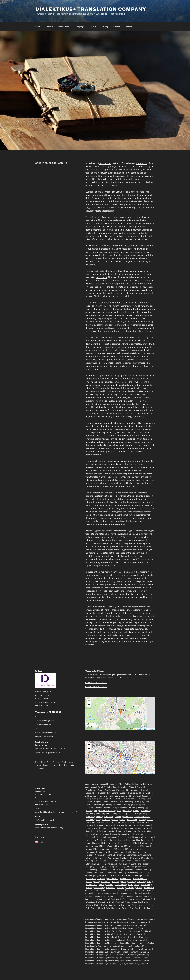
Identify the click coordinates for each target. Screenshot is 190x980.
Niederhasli (125, 852)
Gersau (115, 819)
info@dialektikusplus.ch (44, 820)
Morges (89, 849)
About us (49, 27)
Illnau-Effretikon (99, 831)
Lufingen (106, 843)
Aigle (100, 787)
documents (102, 277)
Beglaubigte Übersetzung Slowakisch (132, 955)
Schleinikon (91, 878)
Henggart (100, 825)
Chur (49, 762)
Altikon (132, 787)
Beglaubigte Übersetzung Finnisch (131, 928)
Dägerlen (145, 802)
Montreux (145, 846)
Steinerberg (99, 887)
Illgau (88, 831)
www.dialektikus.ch (43, 725)
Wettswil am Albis (105, 902)
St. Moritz (130, 887)
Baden (89, 793)
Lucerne (123, 843)
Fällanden (90, 814)
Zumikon (139, 908)
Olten (110, 861)
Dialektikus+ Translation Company (91, 9)
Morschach (99, 849)
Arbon (100, 790)
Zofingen (116, 908)
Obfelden (126, 858)
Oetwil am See (100, 861)
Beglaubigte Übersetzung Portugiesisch (102, 949)
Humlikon (124, 828)
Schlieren (101, 878)
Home (38, 27)
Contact (128, 27)
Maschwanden (92, 846)
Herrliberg (110, 825)
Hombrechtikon (92, 828)
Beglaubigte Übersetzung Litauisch (131, 940)
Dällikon (89, 805)
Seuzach (116, 881)
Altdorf (114, 787)
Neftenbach (91, 852)
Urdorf (132, 893)
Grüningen (115, 822)
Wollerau (126, 905)
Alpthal (107, 787)
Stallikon (110, 884)
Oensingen (136, 858)
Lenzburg (141, 840)
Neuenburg (103, 852)
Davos (136, 802)
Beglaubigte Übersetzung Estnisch (100, 928)
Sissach (132, 881)
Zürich (72, 765)
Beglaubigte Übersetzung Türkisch (134, 961)
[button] (121, 711)
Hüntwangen (136, 828)
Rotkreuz (103, 873)
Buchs (141, 799)
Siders (124, 881)
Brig (87, 799)
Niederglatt (114, 852)
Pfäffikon (122, 864)
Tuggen (130, 890)
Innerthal (121, 831)
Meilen (121, 846)
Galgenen (90, 819)
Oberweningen (114, 858)
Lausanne (72, 762)
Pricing (105, 27)
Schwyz (54, 765)
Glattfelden (132, 819)
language (118, 173)
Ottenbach (101, 864)
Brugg (94, 799)
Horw (111, 828)
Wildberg (90, 905)
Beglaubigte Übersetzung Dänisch (100, 925)
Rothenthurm (91, 873)
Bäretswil (124, 793)
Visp (152, 893)
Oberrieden (101, 858)
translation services (114, 578)
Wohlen (117, 905)
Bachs (144, 790)
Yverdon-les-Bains (146, 905)
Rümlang (122, 873)
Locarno (97, 843)
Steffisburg (146, 884)
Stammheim (121, 884)
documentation (93, 455)
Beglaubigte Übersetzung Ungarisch (133, 964)
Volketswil (98, 896)
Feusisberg (122, 814)
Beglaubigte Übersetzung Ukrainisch (101, 964)
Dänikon (98, 805)
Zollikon (125, 908)
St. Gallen (63, 765)
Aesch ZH (104, 784)
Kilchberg (90, 834)
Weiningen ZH (147, 899)
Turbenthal (140, 890)
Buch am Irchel (131, 799)
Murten (140, 849)
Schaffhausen (124, 876)
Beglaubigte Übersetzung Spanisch (133, 958)
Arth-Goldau (110, 790)
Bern (43, 762)
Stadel (102, 884)
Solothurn (141, 881)
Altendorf (123, 787)
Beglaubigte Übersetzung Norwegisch (103, 946)
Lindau (89, 843)
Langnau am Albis (93, 840)
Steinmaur (110, 887)
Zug (131, 908)
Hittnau (136, 825)
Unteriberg (123, 893)
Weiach (125, 899)
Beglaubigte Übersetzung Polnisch (135, 946)
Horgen (104, 828)
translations (91, 173)
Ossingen (127, 861)
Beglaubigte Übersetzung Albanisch (100, 919)
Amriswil (140, 787)
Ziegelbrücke (105, 908)
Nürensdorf (100, 855)
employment (141, 540)
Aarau (88, 784)
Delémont (117, 805)
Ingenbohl (112, 831)
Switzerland (105, 163)
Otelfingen (90, 864)
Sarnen (106, 876)
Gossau (142, 819)
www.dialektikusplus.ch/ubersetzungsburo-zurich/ (56, 812)
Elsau (119, 810)
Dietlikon (89, 808)
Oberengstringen (134, 855)
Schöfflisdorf (113, 878)
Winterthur (107, 905)
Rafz (139, 864)
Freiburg (56, 762)
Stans (130, 884)
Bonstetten (135, 796)
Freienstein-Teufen (142, 816)
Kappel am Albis (144, 831)
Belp (142, 793)
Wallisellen (128, 896)
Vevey (145, 893)
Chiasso (113, 802)
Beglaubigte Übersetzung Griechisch (134, 931)
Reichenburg (120, 867)
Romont (138, 870)
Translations (65, 27)
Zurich (147, 908)
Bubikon (119, 799)
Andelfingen (91, 790)
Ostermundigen (139, 861)
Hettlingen (120, 825)
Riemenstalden (104, 870)
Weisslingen (91, 902)
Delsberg (127, 805)
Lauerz (106, 840)
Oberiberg (90, 858)
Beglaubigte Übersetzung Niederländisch (138, 943)
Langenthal (148, 837)
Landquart (137, 837)
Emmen (136, 810)
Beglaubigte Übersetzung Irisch (99, 934)
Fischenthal (133, 814)
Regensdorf (108, 867)
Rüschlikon (132, 873)
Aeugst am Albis (116, 784)
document (144, 223)
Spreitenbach (91, 884)
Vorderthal (108, 896)
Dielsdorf (136, 805)
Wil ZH (98, 905)
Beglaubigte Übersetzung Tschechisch (102, 961)
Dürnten (132, 808)
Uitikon (97, 893)
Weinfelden (135, 899)
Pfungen (131, 864)
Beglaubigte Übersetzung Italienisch (101, 937)
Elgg (96, 810)
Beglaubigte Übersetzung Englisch (130, 925)
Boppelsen (146, 796)
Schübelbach (125, 878)
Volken (89, 896)
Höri (117, 828)
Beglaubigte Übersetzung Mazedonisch (102, 943)
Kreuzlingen (139, 834)
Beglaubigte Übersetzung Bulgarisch (134, 922)
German (146, 230)
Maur (102, 846)
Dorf (114, 808)
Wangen (138, 896)
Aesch (95, 784)
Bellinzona (134, 793)
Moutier (109, 849)
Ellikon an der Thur (107, 810)
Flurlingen (90, 816)
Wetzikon (119, 902)
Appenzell (121, 790)
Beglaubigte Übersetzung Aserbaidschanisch (136, 919)
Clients (117, 27)
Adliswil (136, 784)
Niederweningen (139, 852)
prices (142, 581)
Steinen (89, 887)
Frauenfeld (108, 816)
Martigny (148, 843)
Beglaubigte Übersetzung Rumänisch (136, 949)
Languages (81, 27)
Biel (111, 796)
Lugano (38, 765)
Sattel (113, 876)
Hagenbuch (126, 822)
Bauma (115, 793)
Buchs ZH (150, 799)
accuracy (90, 211)
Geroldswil (106, 819)
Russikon (112, 873)
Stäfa (137, 884)
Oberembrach (119, 855)
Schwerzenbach (140, 878)
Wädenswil (115, 899)
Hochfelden (146, 825)
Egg (146, 808)
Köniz (130, 834)
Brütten (110, 799)
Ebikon (140, 808)
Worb (134, 905)
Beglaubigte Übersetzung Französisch (101, 931)
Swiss (126, 246)
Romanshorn (128, 870)
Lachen (128, 837)
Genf (64, 762)
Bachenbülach (133, 790)
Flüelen (99, 816)
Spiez (149, 881)
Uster (138, 893)
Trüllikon (121, 890)
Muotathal (131, 849)
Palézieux (112, 864)
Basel (37, 762)
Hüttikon (147, 828)
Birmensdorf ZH (122, 796)
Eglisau (89, 810)
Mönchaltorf (119, 849)
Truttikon (112, 890)
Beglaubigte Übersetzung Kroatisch (133, 937)
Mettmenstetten (132, 846)
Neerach (89, 855)
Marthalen (138, 843)
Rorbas (146, 870)
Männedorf (111, 846)
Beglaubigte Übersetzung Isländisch (129, 934)
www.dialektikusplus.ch (44, 721)
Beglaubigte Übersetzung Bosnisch (102, 922)
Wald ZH (118, 896)
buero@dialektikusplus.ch (45, 736)
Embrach (127, 810)
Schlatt (147, 876)
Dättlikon (107, 805)
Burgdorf (97, 802)
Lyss (130, 843)
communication (110, 331)
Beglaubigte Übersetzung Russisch (100, 952)
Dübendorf (122, 808)
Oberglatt (147, 855)
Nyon (109, 855)
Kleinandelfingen (103, 834)
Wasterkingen (103, 899)
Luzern (46, 765)
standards (130, 363)
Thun (104, 890)
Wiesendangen (131, 902)
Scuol (97, 881)
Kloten (115, 834)
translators (91, 594)
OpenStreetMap (149, 729)
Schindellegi (137, 876)
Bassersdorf (105, 793)
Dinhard (98, 808)
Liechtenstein (41, 768)
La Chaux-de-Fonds (115, 837)
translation (141, 163)
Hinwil (129, 825)
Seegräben (105, 881)
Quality (94, 27)
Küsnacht (90, 837)
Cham (105, 802)
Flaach (143, 814)
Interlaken (131, 831)
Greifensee (94, 822)
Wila (146, 902)
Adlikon (128, 784)
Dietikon (145, 805)
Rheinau (131, 867)
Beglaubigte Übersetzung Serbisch (100, 955)
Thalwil (97, 890)
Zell (87, 908)
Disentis (107, 808)
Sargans (98, 876)
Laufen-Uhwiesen (118, 840)
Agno (94, 787)
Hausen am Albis (140, 822)
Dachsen (128, 802)
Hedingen (90, 825)
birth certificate (106, 550)
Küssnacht (100, 837)
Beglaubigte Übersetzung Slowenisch (101, 958)
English (89, 233)
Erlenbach (146, 810)
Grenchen (105, 822)
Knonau (122, 834)
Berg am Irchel (96, 796)
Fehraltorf (100, 814)
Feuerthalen (111, 814)
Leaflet (137, 729)
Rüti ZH (142, 873)
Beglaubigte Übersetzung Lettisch (100, 940)
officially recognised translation (112, 547)
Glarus (123, 819)
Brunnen (102, 799)
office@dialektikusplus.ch (45, 732)
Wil (141, 902)
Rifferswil (116, 870)
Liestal (150, 840)
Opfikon (118, 861)
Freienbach (128, 816)
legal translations (96, 179)
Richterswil (141, 867)
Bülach (89, 802)
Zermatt (94, 908)
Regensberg (96, 867)
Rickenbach (91, 870)
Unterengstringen (109, 893)
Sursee (139, 887)
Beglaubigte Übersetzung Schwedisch (133, 952)
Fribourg (118, 816)
